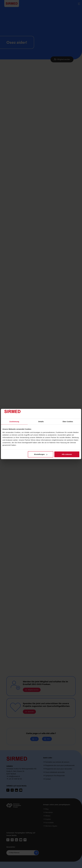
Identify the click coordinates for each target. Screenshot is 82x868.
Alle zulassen (67, 454)
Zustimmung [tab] (14, 422)
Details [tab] (41, 422)
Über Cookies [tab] (68, 422)
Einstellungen (41, 454)
